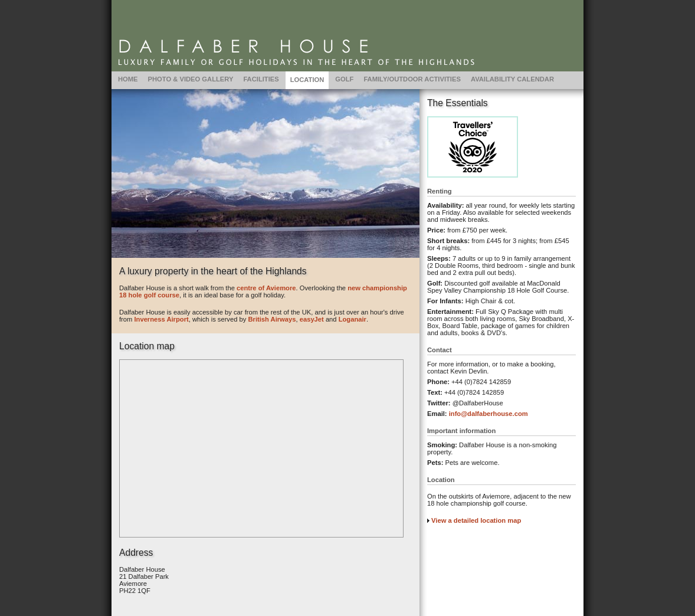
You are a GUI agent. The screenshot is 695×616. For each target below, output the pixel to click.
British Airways (272, 319)
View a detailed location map (476, 520)
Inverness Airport (161, 319)
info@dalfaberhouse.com (489, 414)
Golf (344, 79)
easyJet (312, 319)
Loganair (353, 319)
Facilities (261, 79)
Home (128, 79)
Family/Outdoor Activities (412, 79)
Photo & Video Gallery (191, 79)
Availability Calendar (512, 79)
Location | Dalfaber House (347, 36)
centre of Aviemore (266, 288)
